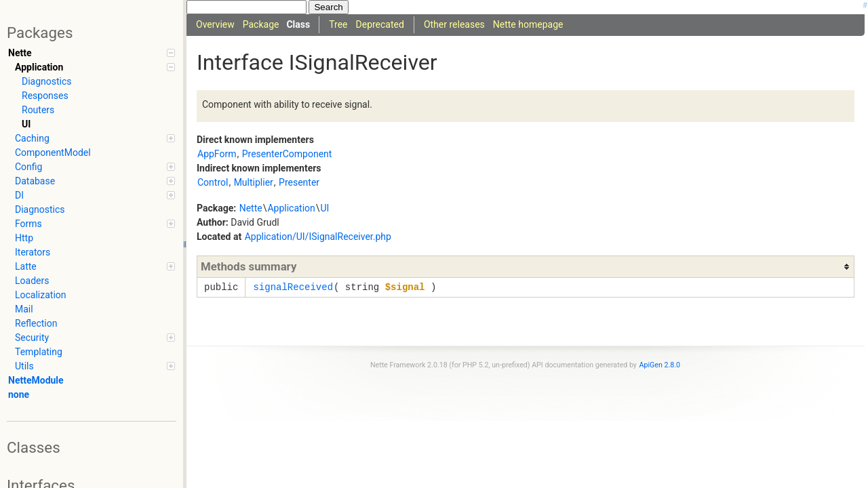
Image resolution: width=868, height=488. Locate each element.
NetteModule (36, 380)
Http (24, 238)
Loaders (32, 281)
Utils (95, 366)
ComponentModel (53, 152)
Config (95, 167)
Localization (41, 295)
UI (26, 124)
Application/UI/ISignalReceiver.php (318, 237)
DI (95, 195)
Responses (45, 96)
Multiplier (254, 182)
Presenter (299, 182)
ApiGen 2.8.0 (660, 365)
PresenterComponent (287, 154)
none (19, 394)
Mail (24, 309)
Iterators (33, 252)
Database (95, 181)
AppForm (217, 154)
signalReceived (293, 287)
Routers (38, 110)
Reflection (36, 323)
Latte (95, 266)
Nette (92, 53)
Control (213, 182)
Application (95, 67)
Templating (39, 352)
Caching (95, 138)
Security (95, 338)
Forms (95, 224)
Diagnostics (47, 81)
